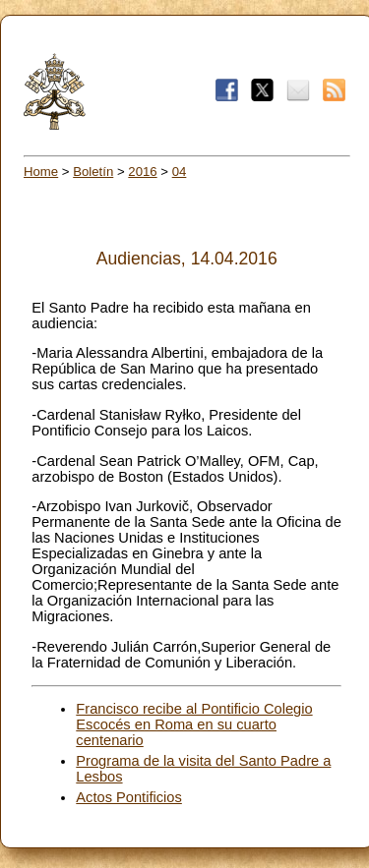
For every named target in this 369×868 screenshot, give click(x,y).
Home (41, 172)
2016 (142, 172)
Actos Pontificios (129, 797)
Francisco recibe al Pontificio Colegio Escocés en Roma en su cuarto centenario (194, 724)
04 (180, 172)
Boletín (93, 172)
